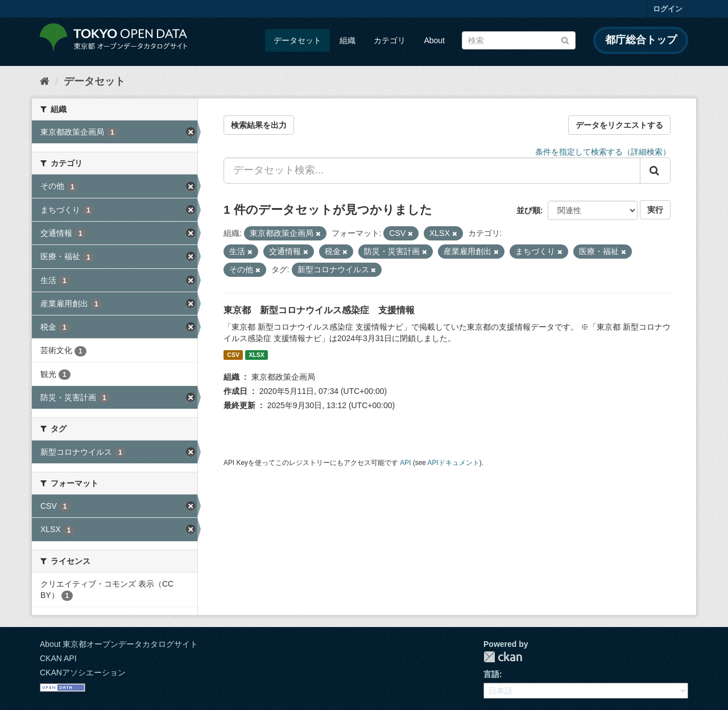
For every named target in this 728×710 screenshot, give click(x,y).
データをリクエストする (619, 125)
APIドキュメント (454, 463)
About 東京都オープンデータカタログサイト (119, 644)
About (434, 40)
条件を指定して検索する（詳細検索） (603, 152)
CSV (233, 355)
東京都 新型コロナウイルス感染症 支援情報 (319, 310)
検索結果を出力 (259, 125)
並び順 (528, 210)
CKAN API (58, 658)
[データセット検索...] (432, 171)
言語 (491, 674)
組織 (348, 40)
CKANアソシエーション (83, 672)
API (405, 463)
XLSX (256, 355)
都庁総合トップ (641, 40)
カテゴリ (390, 40)
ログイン (668, 9)
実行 (655, 210)
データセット (297, 40)
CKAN (503, 657)
